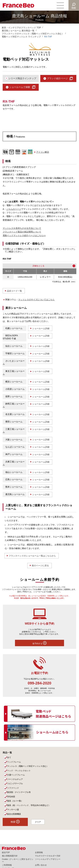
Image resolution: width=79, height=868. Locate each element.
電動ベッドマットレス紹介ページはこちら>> (24, 236)
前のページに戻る (40, 566)
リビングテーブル (15, 784)
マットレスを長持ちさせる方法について (22, 228)
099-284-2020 (39, 684)
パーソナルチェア (15, 780)
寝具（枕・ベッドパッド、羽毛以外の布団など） (29, 806)
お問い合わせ (41, 865)
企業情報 (39, 852)
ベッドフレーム (14, 762)
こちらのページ (14, 209)
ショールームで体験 (20, 87)
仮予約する (39, 643)
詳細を (35, 266)
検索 (74, 8)
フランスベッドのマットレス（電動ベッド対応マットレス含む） (33, 34)
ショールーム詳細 (41, 329)
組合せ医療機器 (14, 814)
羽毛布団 (11, 797)
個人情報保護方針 (10, 856)
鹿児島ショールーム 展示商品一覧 (18, 31)
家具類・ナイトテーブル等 (19, 793)
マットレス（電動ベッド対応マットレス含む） (28, 766)
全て (9, 758)
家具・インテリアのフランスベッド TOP (21, 28)
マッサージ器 (13, 810)
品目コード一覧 (15, 291)
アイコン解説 (43, 152)
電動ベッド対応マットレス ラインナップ (21, 37)
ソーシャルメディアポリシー (48, 859)
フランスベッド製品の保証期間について (22, 232)
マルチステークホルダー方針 (48, 856)
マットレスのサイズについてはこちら (36, 300)
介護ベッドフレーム (16, 775)
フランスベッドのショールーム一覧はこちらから (32, 556)
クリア (38, 823)
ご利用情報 (7, 865)
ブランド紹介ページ (57, 78)
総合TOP (6, 852)
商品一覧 (7, 753)
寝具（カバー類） (15, 801)
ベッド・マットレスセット (19, 771)
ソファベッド (13, 788)
